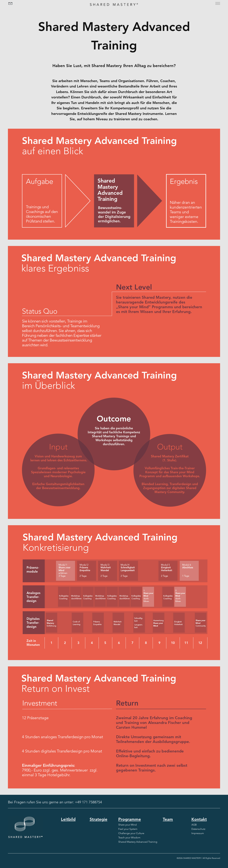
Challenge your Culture (131, 833)
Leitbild (68, 819)
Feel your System (128, 829)
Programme (130, 819)
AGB (194, 825)
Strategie (98, 819)
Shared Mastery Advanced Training (138, 842)
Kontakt (199, 819)
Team (168, 819)
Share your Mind (127, 825)
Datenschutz (198, 829)
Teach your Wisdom (129, 837)
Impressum (198, 833)
